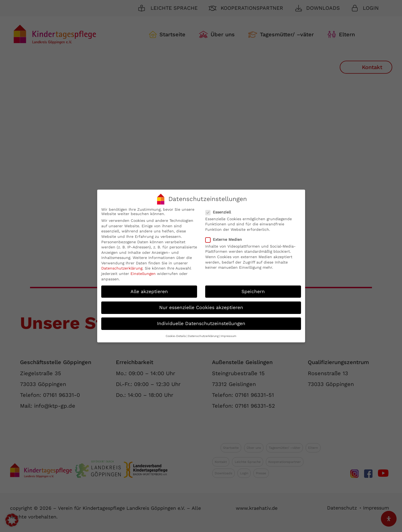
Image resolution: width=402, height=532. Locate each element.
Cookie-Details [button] (176, 334)
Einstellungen (143, 272)
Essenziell (220, 210)
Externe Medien (226, 237)
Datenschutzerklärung (122, 266)
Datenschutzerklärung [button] (203, 334)
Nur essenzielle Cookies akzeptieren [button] (201, 305)
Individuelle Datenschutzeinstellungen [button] (201, 321)
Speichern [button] (253, 289)
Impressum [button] (228, 334)
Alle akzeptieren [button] (149, 289)
